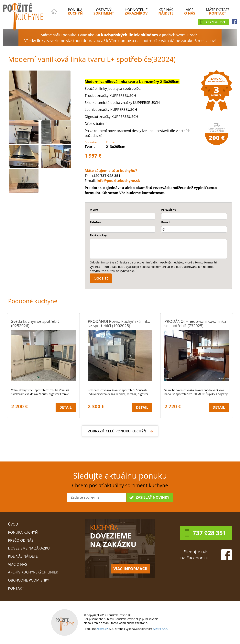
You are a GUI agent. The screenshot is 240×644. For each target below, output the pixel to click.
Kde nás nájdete (23, 556)
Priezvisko (169, 209)
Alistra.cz (102, 629)
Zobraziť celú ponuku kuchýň (117, 431)
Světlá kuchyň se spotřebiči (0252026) (36, 323)
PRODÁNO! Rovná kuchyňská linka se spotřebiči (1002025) (119, 323)
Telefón (95, 222)
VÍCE (190, 11)
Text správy (98, 235)
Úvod (13, 524)
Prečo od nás (21, 540)
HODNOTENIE (136, 11)
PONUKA (75, 11)
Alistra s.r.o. (161, 629)
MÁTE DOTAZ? (218, 11)
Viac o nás (18, 564)
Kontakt (16, 588)
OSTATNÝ (104, 11)
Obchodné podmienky (29, 580)
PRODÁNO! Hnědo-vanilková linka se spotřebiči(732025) (195, 323)
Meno (94, 209)
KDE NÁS (166, 11)
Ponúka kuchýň (23, 532)
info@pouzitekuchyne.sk (118, 181)
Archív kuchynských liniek (33, 572)
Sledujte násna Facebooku (194, 555)
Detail (66, 407)
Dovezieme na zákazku (29, 548)
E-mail (166, 222)
